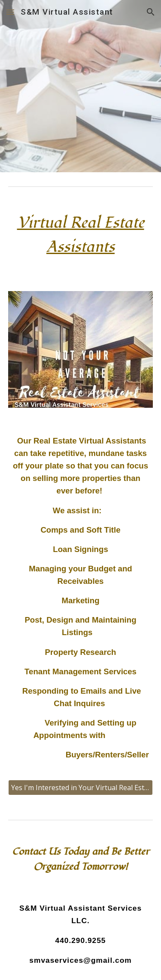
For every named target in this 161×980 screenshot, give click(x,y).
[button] (10, 12)
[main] (81, 239)
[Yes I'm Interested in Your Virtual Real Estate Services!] (81, 788)
